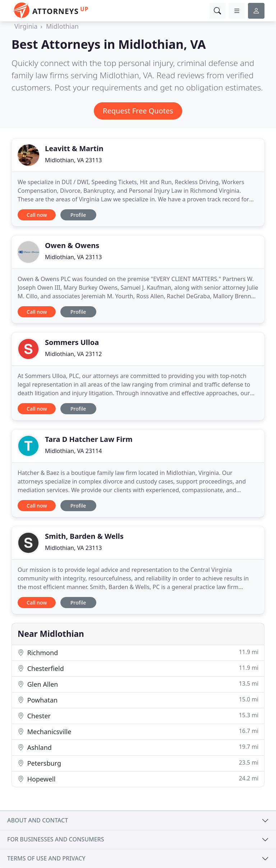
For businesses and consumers (56, 839)
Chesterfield (138, 668)
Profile (78, 215)
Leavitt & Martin (74, 148)
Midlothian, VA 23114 (73, 451)
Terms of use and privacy (46, 858)
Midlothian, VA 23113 (73, 160)
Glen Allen (138, 684)
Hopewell (138, 779)
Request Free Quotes (138, 111)
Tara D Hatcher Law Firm (89, 439)
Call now (37, 215)
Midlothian (62, 26)
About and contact (38, 820)
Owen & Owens (72, 245)
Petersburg (138, 763)
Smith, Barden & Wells (84, 536)
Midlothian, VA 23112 (73, 354)
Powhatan (138, 700)
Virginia (26, 26)
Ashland (138, 747)
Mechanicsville (138, 731)
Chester (138, 716)
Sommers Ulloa (72, 342)
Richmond (138, 652)
